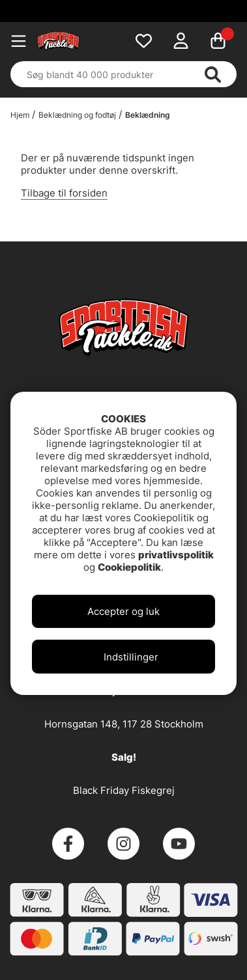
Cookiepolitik (129, 567)
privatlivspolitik (176, 555)
